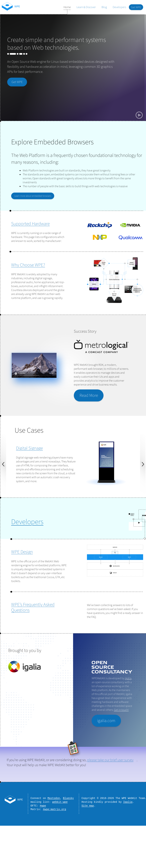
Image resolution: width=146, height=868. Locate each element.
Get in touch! (121, 710)
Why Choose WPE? (28, 265)
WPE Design (22, 552)
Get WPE (136, 7)
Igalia (128, 678)
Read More (89, 395)
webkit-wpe (60, 803)
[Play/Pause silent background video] (139, 115)
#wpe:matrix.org (54, 811)
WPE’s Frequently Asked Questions (33, 607)
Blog (104, 7)
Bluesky (68, 799)
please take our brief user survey (110, 760)
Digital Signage (29, 448)
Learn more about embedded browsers (33, 196)
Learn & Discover (86, 7)
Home (67, 7)
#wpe (43, 807)
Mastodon (54, 799)
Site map (88, 807)
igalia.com (106, 721)
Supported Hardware (30, 224)
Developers (119, 7)
